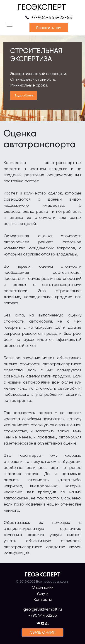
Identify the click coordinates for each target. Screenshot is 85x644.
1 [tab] (43, 117)
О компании (43, 587)
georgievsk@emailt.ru (43, 609)
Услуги (42, 593)
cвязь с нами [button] (43, 632)
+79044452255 (43, 615)
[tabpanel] (42, 78)
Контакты (43, 599)
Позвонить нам (49, 28)
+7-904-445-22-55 (49, 18)
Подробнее (24, 95)
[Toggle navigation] (10, 25)
